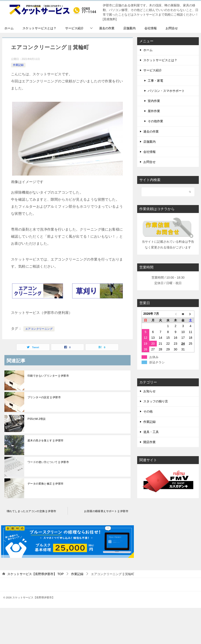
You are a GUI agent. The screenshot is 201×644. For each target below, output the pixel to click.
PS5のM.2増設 (37, 419)
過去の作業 (107, 28)
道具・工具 (151, 432)
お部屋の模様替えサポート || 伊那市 (106, 511)
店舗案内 (129, 28)
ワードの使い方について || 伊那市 (48, 462)
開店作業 (149, 442)
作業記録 (18, 65)
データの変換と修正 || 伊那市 (45, 484)
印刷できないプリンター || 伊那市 (48, 376)
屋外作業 (154, 111)
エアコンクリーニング (39, 329)
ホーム (9, 28)
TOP (35, 574)
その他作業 (155, 121)
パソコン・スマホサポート (166, 91)
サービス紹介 (74, 28)
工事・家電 (155, 81)
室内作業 (154, 101)
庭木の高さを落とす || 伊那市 (45, 440)
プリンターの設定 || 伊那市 (44, 397)
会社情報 (151, 28)
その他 (148, 411)
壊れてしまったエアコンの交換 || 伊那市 (31, 511)
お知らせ (149, 391)
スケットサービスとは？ (39, 28)
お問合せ (172, 28)
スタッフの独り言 (156, 401)
